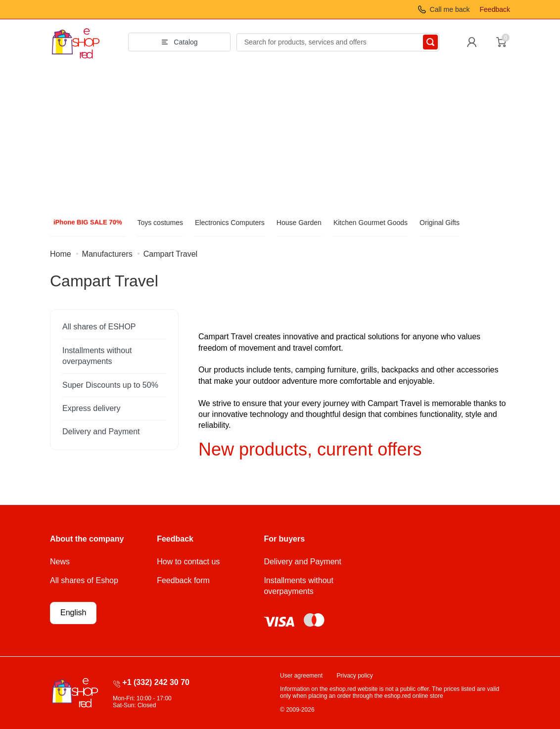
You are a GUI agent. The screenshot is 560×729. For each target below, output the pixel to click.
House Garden (299, 223)
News (60, 562)
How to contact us (188, 562)
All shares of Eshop (84, 580)
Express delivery (91, 408)
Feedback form (183, 580)
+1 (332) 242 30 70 (156, 682)
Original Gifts (440, 223)
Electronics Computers (230, 223)
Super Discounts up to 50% (110, 385)
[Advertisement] (280, 139)
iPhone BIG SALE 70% (88, 222)
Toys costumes (160, 223)
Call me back (450, 9)
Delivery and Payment (101, 432)
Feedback (495, 9)
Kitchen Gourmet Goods (371, 223)
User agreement (301, 676)
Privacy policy (355, 676)
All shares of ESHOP (99, 327)
